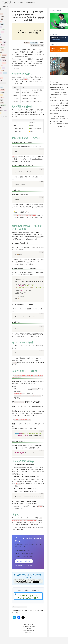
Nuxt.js (4, 63)
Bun (2, 20)
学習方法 (3, 106)
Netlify (3, 58)
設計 (5, 111)
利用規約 (29, 629)
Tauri (5, 73)
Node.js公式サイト (37, 159)
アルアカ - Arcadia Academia (19, 3)
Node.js (4, 61)
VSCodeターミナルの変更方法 (22, 507)
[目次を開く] (17, 69)
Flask (4, 43)
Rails (3, 68)
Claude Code (34, 43)
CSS (3, 30)
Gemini (3, 45)
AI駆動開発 (27, 43)
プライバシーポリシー (29, 625)
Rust (3, 71)
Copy (42, 149)
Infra (3, 50)
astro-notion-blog (31, 631)
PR (2, 66)
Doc (3, 32)
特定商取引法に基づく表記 (29, 627)
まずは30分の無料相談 (24, 562)
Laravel (4, 56)
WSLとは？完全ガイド (20, 265)
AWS (3, 17)
